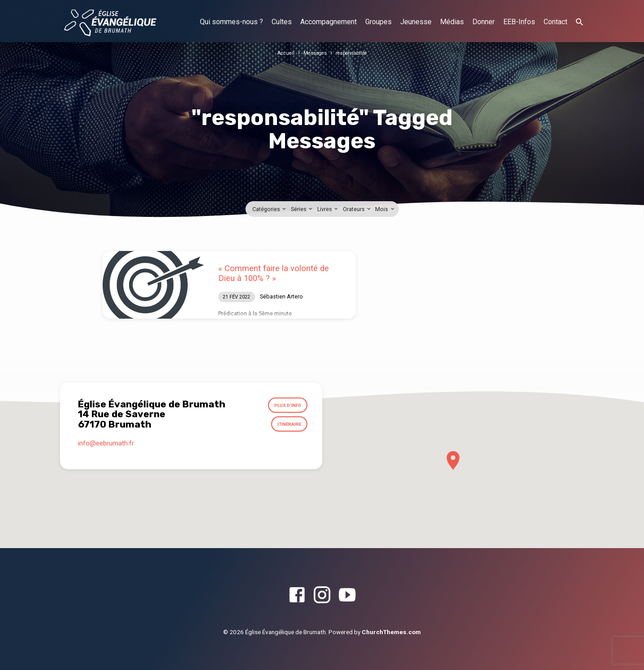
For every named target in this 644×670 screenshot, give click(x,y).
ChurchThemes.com (391, 632)
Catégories (270, 209)
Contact (555, 22)
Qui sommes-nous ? (231, 22)
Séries (302, 209)
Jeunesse (416, 22)
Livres (328, 209)
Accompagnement (328, 22)
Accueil (282, 53)
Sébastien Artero (281, 296)
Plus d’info (285, 407)
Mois (385, 209)
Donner (484, 22)
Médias (452, 22)
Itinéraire (287, 428)
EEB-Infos (519, 22)
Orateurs (357, 209)
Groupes (378, 22)
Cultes (282, 22)
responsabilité (354, 53)
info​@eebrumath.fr (106, 450)
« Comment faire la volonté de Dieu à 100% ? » (274, 273)
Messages (314, 53)
